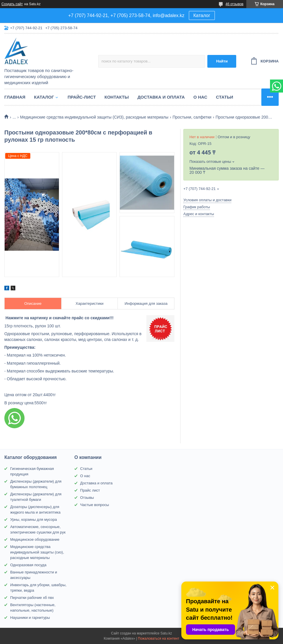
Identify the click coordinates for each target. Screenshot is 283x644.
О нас (200, 97)
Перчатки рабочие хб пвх (32, 598)
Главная (15, 97)
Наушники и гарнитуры (30, 618)
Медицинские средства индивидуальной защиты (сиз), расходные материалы (37, 552)
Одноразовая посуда (28, 565)
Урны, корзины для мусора (33, 520)
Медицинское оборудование (35, 539)
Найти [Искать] (222, 61)
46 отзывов (234, 4)
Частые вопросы (95, 505)
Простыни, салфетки (192, 117)
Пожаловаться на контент (158, 639)
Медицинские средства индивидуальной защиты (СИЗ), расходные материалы (94, 117)
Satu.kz (166, 633)
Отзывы (87, 498)
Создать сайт (12, 4)
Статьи (225, 97)
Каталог (202, 15)
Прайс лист (90, 490)
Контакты (117, 97)
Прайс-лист (82, 97)
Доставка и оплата (161, 97)
